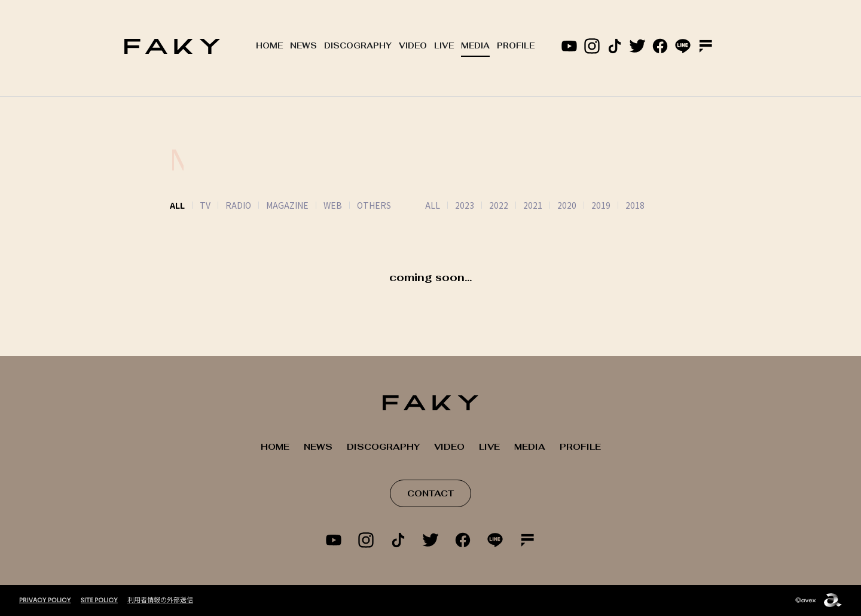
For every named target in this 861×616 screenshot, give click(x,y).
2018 (620, 205)
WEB (333, 205)
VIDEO (413, 46)
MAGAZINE (287, 205)
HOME (269, 46)
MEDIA (475, 46)
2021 (518, 205)
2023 (450, 205)
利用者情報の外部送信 (160, 599)
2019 (586, 205)
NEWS (303, 46)
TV (205, 205)
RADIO (238, 205)
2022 (484, 205)
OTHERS (374, 205)
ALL (418, 205)
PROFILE (516, 46)
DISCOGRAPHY (358, 46)
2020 (552, 205)
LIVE (444, 46)
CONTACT (430, 493)
